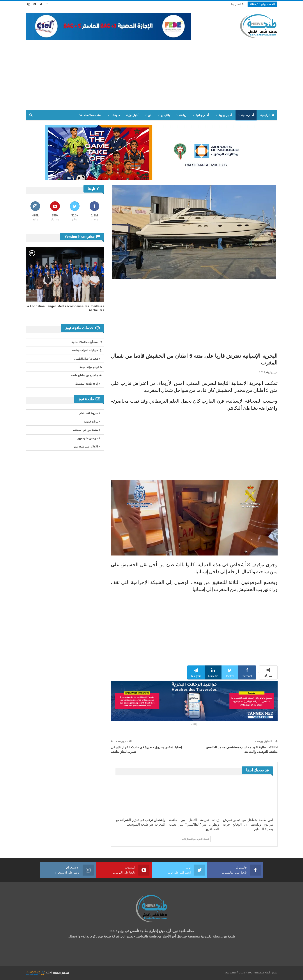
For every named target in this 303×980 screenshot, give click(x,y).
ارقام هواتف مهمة (91, 367)
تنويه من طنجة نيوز (88, 438)
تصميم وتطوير (61, 972)
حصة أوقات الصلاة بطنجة (87, 342)
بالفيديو (165, 115)
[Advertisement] (152, 77)
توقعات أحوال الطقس (86, 359)
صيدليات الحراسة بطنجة (87, 350)
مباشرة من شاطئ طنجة (86, 375)
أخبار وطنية (202, 115)
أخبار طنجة (248, 115)
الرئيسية (267, 115)
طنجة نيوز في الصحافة (86, 430)
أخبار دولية (132, 115)
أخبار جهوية (225, 115)
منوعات (115, 115)
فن (150, 115)
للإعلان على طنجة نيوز (86, 447)
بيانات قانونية (91, 422)
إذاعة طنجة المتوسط (87, 384)
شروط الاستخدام (89, 413)
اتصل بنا (238, 4)
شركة (39, 972)
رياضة (183, 115)
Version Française (90, 115)
